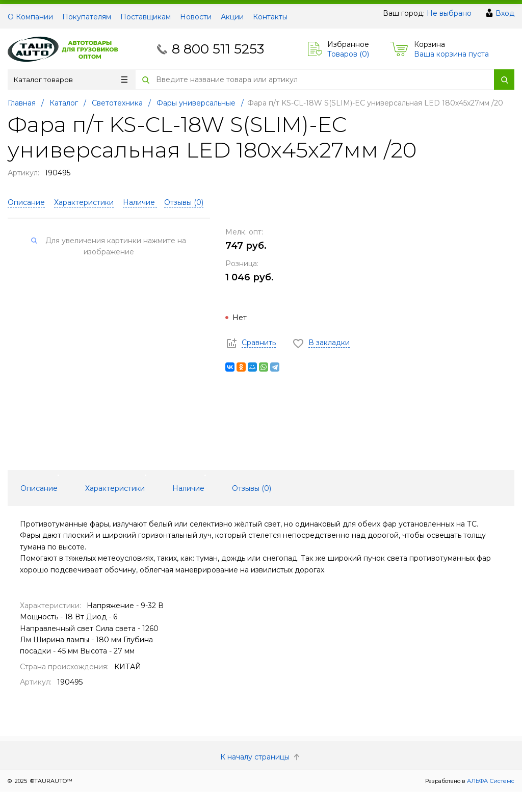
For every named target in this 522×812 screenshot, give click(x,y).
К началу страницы (261, 757)
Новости (196, 17)
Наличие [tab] (188, 488)
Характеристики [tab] (115, 488)
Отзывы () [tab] (252, 488)
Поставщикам (146, 17)
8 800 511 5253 (218, 49)
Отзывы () (184, 202)
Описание (26, 202)
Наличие (140, 202)
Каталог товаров (71, 80)
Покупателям (87, 17)
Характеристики (84, 202)
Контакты (270, 17)
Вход (505, 13)
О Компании (30, 17)
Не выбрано (449, 13)
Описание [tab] (39, 488)
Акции (232, 17)
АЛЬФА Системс (490, 781)
